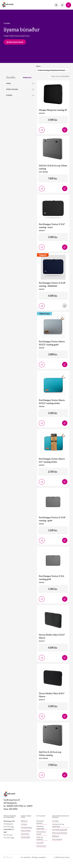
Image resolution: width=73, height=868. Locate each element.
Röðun (38, 66)
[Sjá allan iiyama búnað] (15, 42)
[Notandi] (56, 5)
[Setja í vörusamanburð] (42, 130)
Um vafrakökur (26, 857)
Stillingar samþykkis (39, 857)
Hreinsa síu (27, 77)
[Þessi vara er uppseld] (65, 306)
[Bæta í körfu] (65, 130)
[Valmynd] (68, 5)
